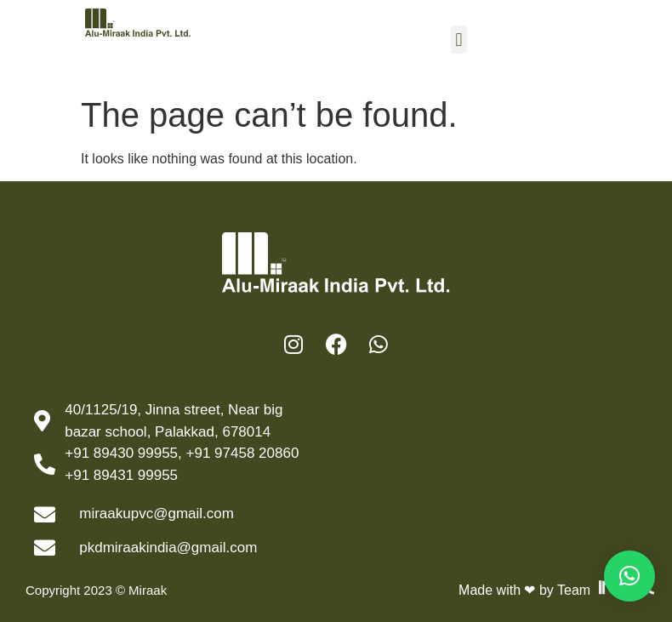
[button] (459, 40)
